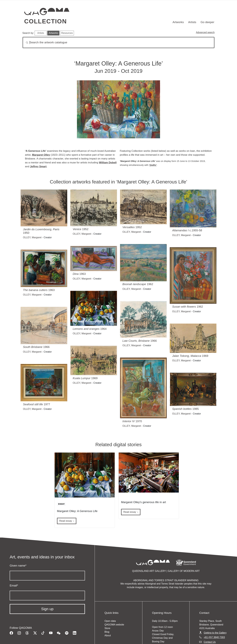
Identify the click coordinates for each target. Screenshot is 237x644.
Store (107, 628)
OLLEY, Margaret (32, 237)
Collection (45, 21)
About (108, 635)
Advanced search (205, 32)
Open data (110, 621)
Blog (107, 632)
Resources (67, 33)
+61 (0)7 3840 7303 (214, 637)
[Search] (118, 43)
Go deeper (207, 22)
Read (66, 521)
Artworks (178, 22)
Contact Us (210, 642)
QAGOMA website (114, 625)
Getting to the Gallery (215, 633)
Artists (192, 22)
